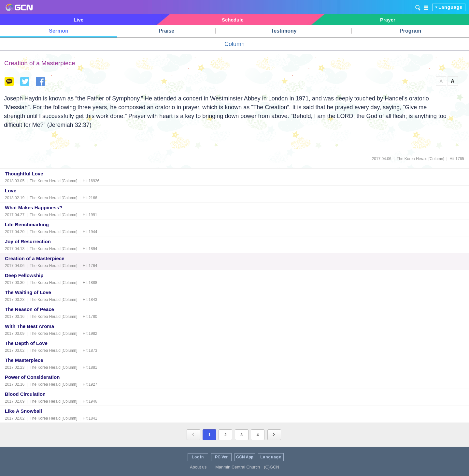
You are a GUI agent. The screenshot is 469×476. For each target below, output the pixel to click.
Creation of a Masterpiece (35, 258)
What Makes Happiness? (34, 208)
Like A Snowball (23, 411)
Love (11, 191)
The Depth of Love (26, 343)
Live (78, 20)
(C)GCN (271, 467)
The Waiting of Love (28, 292)
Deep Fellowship (24, 275)
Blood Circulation (25, 394)
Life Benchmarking (27, 224)
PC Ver (221, 457)
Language (450, 7)
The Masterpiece (24, 360)
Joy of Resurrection (28, 241)
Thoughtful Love (24, 174)
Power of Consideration (32, 377)
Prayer (388, 20)
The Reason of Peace (29, 309)
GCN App (245, 457)
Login (198, 457)
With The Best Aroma (29, 326)
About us (198, 467)
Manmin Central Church (238, 467)
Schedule (233, 20)
